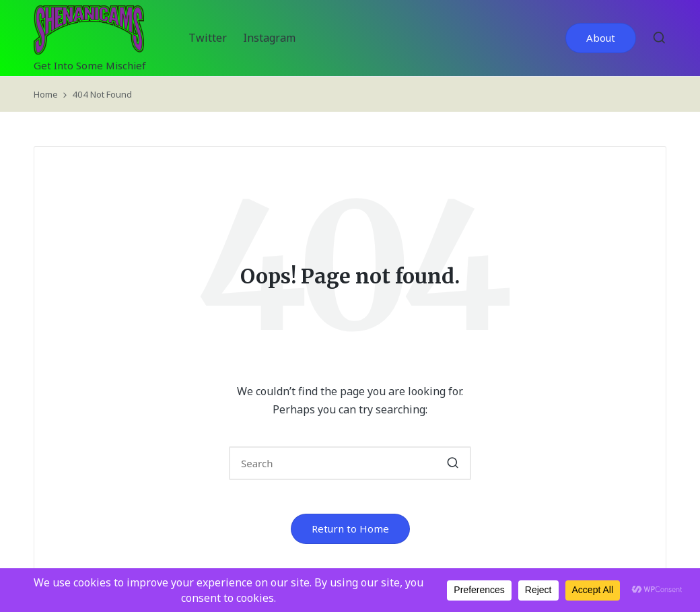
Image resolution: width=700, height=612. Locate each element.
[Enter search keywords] (350, 463)
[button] (601, 38)
